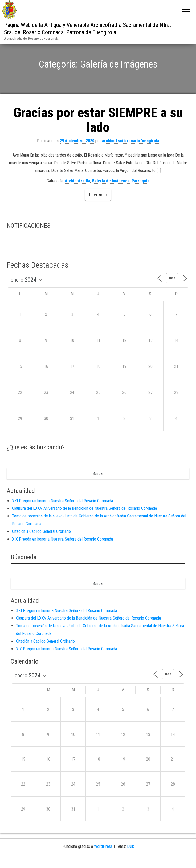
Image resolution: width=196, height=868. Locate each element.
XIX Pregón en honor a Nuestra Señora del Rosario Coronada (62, 550)
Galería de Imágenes (111, 192)
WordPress (103, 857)
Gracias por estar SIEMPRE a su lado (98, 131)
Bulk (130, 857)
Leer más (98, 206)
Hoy (172, 290)
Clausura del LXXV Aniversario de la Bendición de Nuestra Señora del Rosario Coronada (84, 519)
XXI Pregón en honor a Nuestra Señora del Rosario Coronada (62, 512)
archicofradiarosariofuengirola (131, 152)
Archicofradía (77, 192)
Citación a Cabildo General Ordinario (41, 542)
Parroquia (140, 192)
